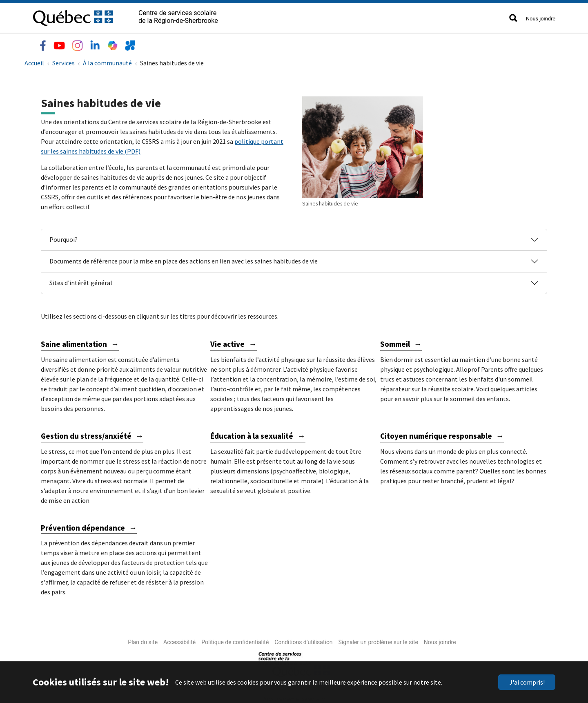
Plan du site (143, 641)
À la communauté (108, 61)
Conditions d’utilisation (303, 641)
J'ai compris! (527, 682)
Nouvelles (228, 43)
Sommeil (395, 342)
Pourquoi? (63, 238)
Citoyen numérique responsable (436, 434)
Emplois (189, 43)
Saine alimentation (74, 342)
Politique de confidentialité (235, 641)
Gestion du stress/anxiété (86, 434)
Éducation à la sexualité (252, 434)
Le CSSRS (50, 43)
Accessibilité (179, 641)
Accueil (35, 61)
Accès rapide (274, 43)
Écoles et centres (101, 43)
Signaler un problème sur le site (378, 641)
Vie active (227, 342)
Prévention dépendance (83, 526)
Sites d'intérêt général (81, 281)
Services (152, 43)
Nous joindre (541, 19)
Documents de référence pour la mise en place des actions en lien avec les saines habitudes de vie (184, 259)
